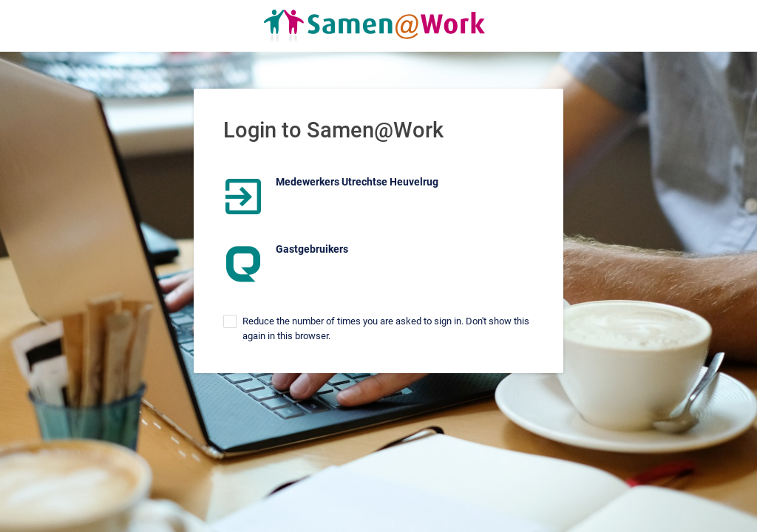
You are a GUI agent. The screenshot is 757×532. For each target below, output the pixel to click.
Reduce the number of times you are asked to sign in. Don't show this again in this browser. (386, 328)
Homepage (378, 26)
